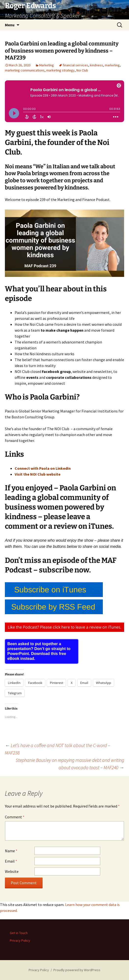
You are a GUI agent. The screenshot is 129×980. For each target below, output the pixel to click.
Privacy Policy (20, 940)
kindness (96, 65)
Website (12, 871)
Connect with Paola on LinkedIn (43, 468)
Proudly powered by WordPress (77, 970)
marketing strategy (60, 70)
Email (11, 861)
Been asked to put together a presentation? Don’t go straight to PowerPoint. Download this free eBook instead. (39, 651)
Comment (15, 817)
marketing (112, 65)
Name (11, 851)
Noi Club (82, 70)
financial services (75, 65)
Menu (10, 25)
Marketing (47, 65)
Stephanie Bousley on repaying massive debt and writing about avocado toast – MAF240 (70, 764)
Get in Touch (19, 933)
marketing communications (25, 70)
